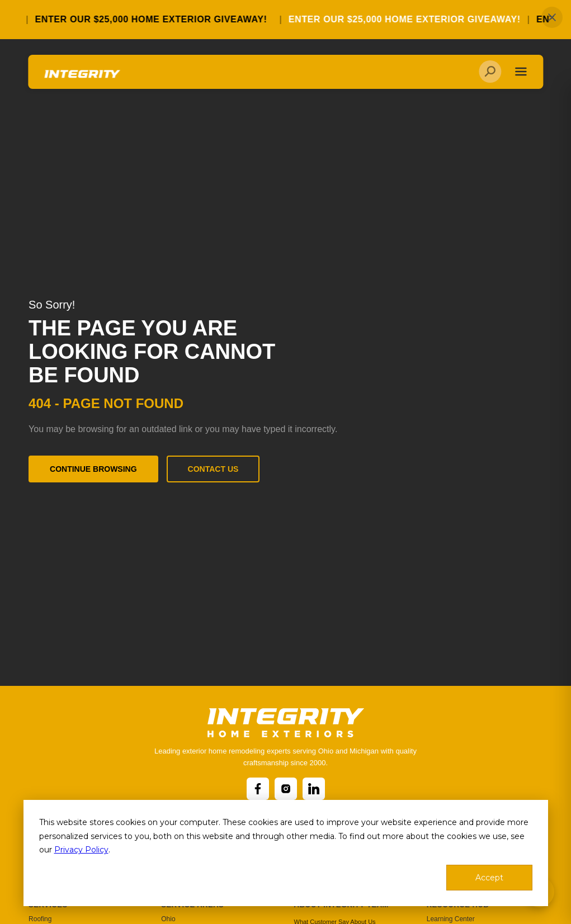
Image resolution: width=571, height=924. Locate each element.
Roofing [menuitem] (40, 919)
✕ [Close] (552, 18)
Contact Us (213, 469)
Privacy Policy (81, 850)
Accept (489, 878)
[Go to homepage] (82, 79)
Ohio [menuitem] (168, 919)
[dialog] (286, 853)
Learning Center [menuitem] (451, 919)
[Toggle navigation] (520, 73)
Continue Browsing (93, 469)
